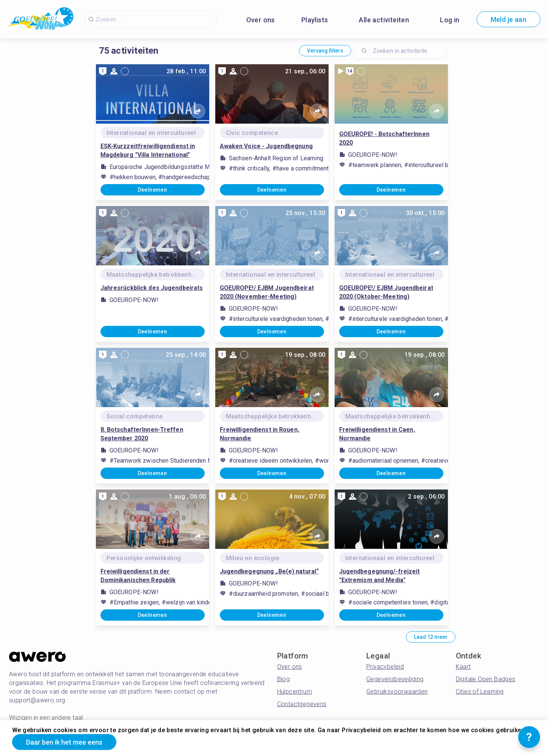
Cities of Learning (480, 692)
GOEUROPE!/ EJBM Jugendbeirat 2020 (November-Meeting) (267, 292)
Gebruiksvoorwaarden (397, 692)
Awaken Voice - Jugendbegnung (266, 146)
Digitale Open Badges (486, 679)
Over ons (261, 20)
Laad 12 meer (431, 637)
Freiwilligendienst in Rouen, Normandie (259, 434)
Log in (450, 20)
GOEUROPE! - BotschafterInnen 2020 (384, 138)
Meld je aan (509, 19)
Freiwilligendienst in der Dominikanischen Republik (138, 576)
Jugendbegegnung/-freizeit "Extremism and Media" (380, 576)
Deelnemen (153, 190)
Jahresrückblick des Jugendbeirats (152, 288)
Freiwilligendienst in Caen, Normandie (377, 434)
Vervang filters (325, 51)
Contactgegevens (302, 704)
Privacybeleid (385, 667)
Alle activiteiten (384, 20)
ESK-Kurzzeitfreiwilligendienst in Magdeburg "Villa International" (148, 150)
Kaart (463, 667)
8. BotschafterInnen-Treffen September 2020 (142, 434)
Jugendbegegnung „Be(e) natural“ (269, 571)
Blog (284, 679)
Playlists (315, 20)
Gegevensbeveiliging (395, 679)
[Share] (198, 111)
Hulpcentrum (295, 692)
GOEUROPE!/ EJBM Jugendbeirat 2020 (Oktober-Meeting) (386, 292)
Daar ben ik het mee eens (64, 742)
